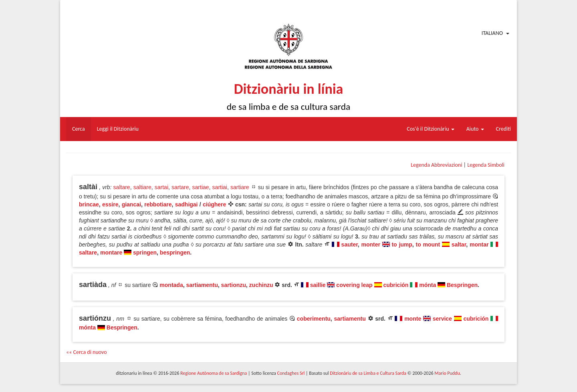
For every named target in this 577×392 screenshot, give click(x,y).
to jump (402, 244)
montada (171, 285)
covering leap (354, 285)
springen (145, 253)
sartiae (201, 187)
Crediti (504, 129)
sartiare (240, 187)
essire (110, 204)
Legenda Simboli (486, 165)
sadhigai (187, 204)
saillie (318, 285)
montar (479, 244)
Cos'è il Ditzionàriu (430, 129)
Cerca (79, 129)
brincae (89, 204)
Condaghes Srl (291, 373)
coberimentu (314, 319)
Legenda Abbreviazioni (436, 165)
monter (371, 244)
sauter (350, 244)
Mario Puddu (447, 373)
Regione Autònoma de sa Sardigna (214, 373)
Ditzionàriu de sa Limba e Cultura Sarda (368, 373)
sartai (161, 187)
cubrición (396, 285)
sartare (180, 187)
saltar (459, 244)
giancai (131, 204)
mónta (428, 285)
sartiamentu (202, 285)
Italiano (492, 33)
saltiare (142, 187)
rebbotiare (158, 204)
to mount (428, 244)
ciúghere (214, 204)
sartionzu (234, 285)
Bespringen (462, 285)
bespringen (175, 253)
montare (111, 253)
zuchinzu (261, 285)
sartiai (220, 187)
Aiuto (475, 129)
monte (413, 319)
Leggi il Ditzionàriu (118, 129)
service (442, 319)
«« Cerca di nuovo (87, 352)
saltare (122, 187)
